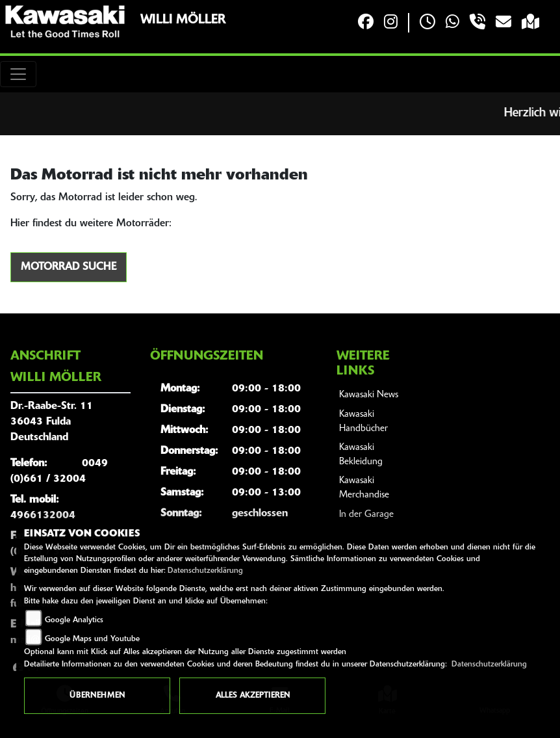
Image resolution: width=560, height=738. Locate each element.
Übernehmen (97, 696)
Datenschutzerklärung (205, 571)
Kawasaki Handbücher (363, 422)
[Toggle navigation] (18, 74)
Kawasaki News (369, 395)
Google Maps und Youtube (92, 639)
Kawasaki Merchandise (364, 488)
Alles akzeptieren (253, 696)
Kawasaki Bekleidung (361, 455)
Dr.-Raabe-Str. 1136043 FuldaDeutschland (52, 422)
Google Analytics (74, 620)
